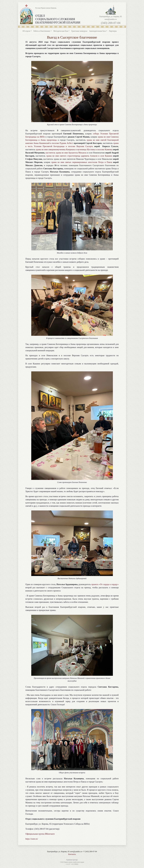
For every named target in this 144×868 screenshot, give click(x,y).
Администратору (72, 860)
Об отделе (26, 31)
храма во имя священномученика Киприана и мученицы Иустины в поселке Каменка (74, 149)
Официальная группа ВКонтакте (40, 834)
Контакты (72, 854)
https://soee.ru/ (32, 839)
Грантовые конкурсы (79, 31)
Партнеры (113, 31)
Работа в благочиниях (42, 31)
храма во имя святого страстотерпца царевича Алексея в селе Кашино (79, 156)
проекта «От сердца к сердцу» (105, 584)
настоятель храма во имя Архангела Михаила (66, 153)
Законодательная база (97, 31)
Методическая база (61, 31)
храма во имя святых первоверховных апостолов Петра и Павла (82, 162)
